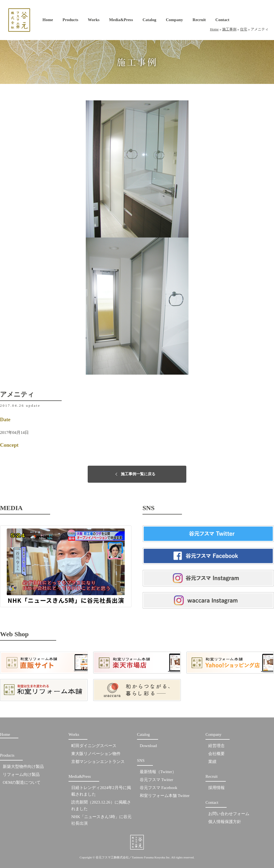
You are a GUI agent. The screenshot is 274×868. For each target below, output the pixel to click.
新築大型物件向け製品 (23, 767)
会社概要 (216, 754)
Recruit (199, 21)
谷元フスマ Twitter (156, 780)
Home (48, 21)
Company (174, 21)
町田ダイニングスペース (94, 746)
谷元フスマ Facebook (159, 788)
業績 (212, 762)
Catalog (149, 21)
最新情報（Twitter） (158, 772)
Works (94, 21)
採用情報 (216, 788)
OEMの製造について (22, 782)
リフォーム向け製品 (21, 774)
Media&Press (121, 21)
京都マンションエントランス (98, 762)
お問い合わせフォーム (229, 814)
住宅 (244, 29)
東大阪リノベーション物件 (96, 754)
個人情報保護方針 (225, 822)
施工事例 (229, 29)
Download (148, 746)
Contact (222, 21)
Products (70, 21)
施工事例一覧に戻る (138, 474)
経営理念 (216, 746)
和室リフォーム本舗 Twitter (165, 796)
